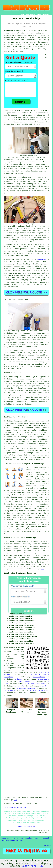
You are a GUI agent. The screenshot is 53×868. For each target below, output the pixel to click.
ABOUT (33, 14)
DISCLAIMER (47, 14)
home (22, 654)
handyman (34, 282)
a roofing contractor (26, 688)
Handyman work (10, 259)
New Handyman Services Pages (26, 838)
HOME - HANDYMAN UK (27, 827)
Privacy (48, 845)
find (12, 542)
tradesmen (8, 695)
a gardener (45, 686)
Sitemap (5, 838)
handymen (18, 421)
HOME (23, 14)
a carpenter (20, 686)
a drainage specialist (36, 684)
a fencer (19, 679)
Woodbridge (41, 259)
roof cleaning (10, 691)
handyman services (32, 275)
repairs (45, 432)
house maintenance (26, 423)
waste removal (25, 682)
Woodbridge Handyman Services (20, 573)
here (43, 569)
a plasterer (39, 677)
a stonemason (44, 679)
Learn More (29, 866)
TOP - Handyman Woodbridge (15, 807)
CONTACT (39, 14)
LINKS (28, 14)
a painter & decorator (40, 691)
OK (41, 866)
